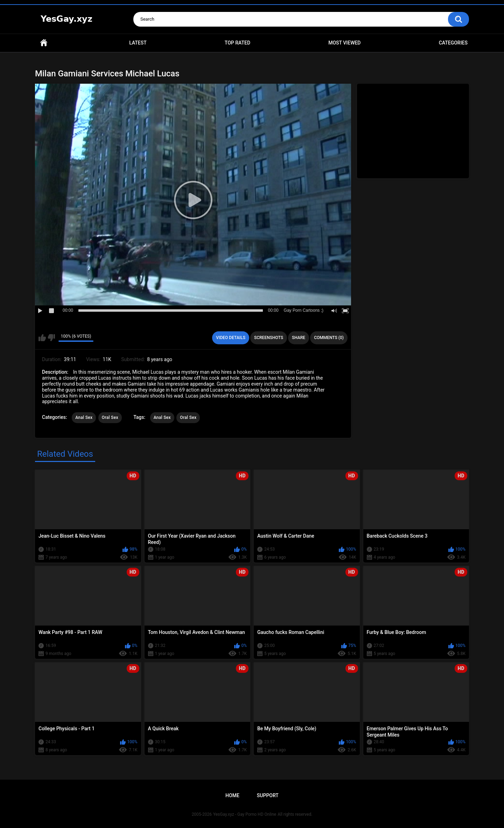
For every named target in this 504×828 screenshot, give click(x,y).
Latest (138, 43)
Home (44, 43)
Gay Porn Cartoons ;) (304, 310)
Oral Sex (110, 418)
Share (299, 338)
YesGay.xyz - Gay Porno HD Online (245, 814)
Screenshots (269, 338)
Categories (453, 43)
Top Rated (237, 43)
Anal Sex (84, 418)
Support (268, 795)
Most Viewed (344, 43)
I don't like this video (51, 338)
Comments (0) (329, 338)
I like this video (42, 338)
